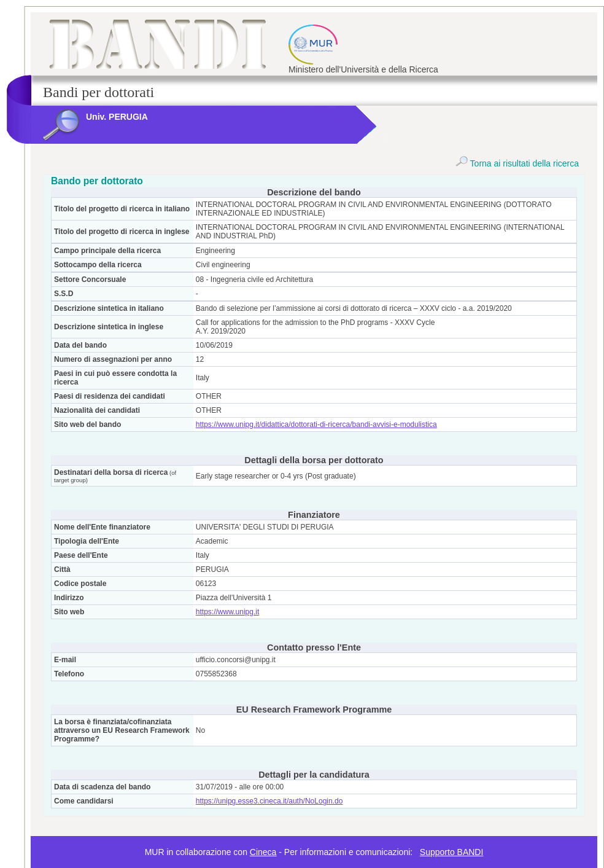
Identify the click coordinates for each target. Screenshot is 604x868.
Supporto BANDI (452, 852)
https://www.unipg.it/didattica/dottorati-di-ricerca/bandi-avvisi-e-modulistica (316, 424)
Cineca (263, 852)
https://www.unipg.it (227, 612)
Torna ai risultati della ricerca (517, 163)
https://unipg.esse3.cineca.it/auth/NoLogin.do (269, 801)
